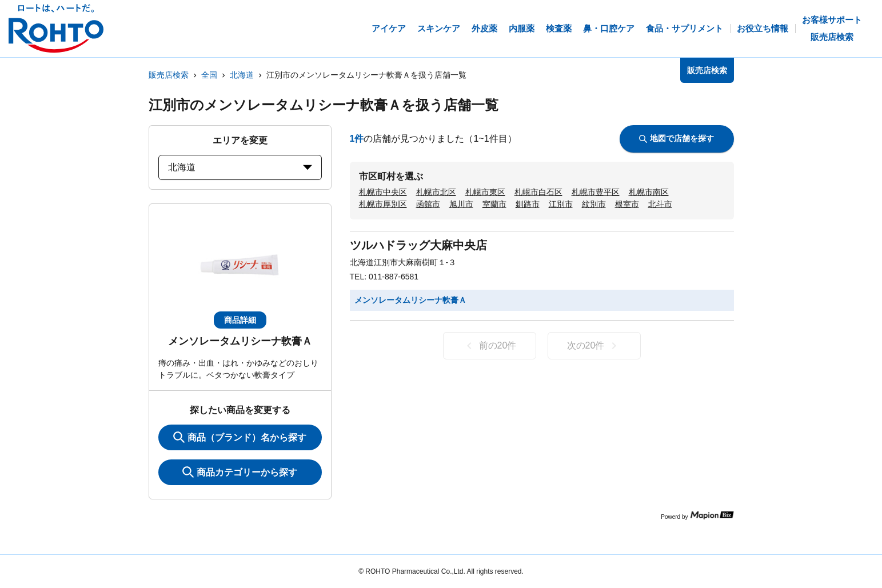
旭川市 (461, 204)
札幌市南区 (649, 192)
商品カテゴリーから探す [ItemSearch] (240, 472)
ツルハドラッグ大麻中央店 (418, 245)
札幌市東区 (485, 192)
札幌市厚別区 (383, 204)
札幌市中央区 (383, 192)
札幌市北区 (436, 192)
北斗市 (660, 204)
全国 (209, 75)
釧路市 (528, 204)
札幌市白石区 (538, 192)
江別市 (561, 204)
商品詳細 (240, 320)
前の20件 (490, 346)
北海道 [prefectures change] (240, 167)
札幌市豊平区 (596, 192)
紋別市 (594, 204)
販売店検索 (169, 75)
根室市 (627, 204)
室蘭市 (494, 204)
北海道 (242, 75)
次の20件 (594, 346)
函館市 (428, 204)
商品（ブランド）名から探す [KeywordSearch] (240, 437)
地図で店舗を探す (677, 138)
